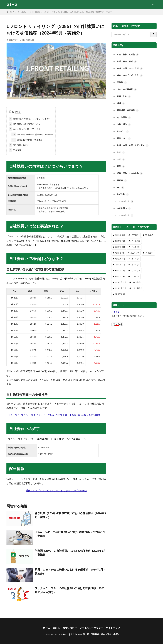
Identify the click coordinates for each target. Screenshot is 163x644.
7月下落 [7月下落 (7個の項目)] (135, 265)
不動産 (122, 181)
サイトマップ (113, 628)
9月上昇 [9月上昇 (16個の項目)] (120, 276)
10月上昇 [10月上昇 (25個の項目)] (120, 282)
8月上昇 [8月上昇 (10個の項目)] (120, 271)
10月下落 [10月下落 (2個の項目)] (136, 282)
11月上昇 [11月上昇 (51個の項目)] (120, 288)
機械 (121, 103)
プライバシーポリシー (91, 628)
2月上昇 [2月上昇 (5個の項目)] (149, 235)
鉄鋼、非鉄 (124, 96)
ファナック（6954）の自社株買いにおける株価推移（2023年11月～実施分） (70, 590)
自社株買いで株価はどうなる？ (25, 129)
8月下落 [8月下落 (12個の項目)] (135, 271)
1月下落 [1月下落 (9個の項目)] (135, 235)
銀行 (121, 166)
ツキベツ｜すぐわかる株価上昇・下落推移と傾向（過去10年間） (90, 634)
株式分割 (123, 194)
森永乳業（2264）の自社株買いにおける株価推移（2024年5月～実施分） (70, 515)
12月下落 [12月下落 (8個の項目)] (120, 294)
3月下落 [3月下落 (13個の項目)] (120, 247)
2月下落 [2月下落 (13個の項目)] (120, 241)
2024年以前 (35, 12)
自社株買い (22, 12)
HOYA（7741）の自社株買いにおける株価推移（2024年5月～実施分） (70, 534)
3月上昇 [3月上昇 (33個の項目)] (135, 241)
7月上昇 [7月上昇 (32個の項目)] (120, 265)
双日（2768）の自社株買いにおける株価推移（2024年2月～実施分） (70, 571)
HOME (11, 12)
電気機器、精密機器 (128, 110)
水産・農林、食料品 (128, 55)
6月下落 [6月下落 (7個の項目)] (135, 259)
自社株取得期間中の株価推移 (27, 140)
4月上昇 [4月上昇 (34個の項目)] (135, 247)
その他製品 (124, 118)
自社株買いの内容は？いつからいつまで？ (30, 119)
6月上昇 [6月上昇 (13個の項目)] (120, 259)
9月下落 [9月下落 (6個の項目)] (135, 276)
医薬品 (122, 83)
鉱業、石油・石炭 (127, 62)
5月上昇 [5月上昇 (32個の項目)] (134, 253)
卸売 (121, 152)
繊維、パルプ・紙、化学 (130, 76)
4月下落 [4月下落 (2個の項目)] (119, 253)
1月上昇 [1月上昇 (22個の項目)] (120, 235)
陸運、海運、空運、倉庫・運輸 (133, 145)
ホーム (47, 628)
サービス (123, 132)
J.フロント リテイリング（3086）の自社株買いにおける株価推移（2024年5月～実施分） (78, 12)
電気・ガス (124, 139)
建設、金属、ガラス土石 (130, 69)
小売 (121, 159)
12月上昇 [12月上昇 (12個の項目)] (137, 288)
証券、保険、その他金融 (130, 173)
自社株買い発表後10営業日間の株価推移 (32, 134)
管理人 (56, 628)
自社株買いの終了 (19, 145)
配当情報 (15, 150)
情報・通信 (124, 125)
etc (120, 188)
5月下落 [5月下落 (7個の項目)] (149, 253)
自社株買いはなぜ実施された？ (25, 124)
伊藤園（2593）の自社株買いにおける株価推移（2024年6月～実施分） (70, 553)
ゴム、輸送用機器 (127, 90)
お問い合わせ (70, 628)
